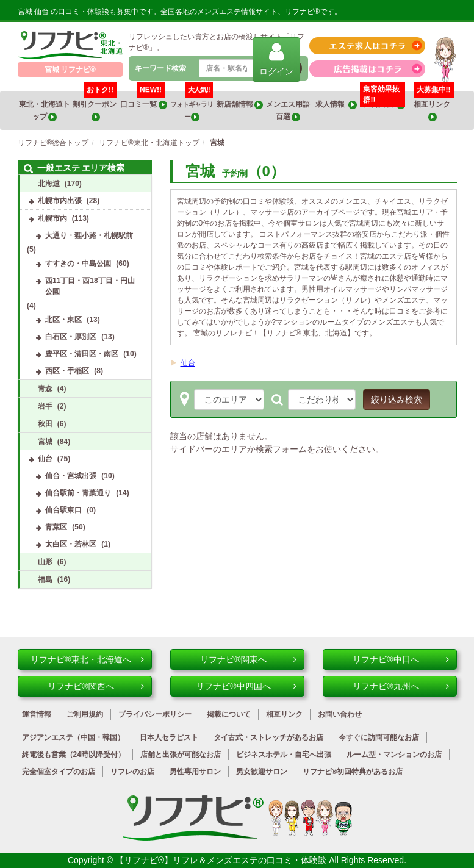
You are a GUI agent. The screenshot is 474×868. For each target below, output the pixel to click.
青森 (45, 389)
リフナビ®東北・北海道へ (87, 659)
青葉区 (56, 527)
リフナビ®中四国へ (246, 686)
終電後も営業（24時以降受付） (74, 755)
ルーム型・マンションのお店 (394, 755)
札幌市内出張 (60, 201)
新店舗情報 (240, 105)
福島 (45, 579)
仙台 (188, 363)
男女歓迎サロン (262, 772)
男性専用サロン (195, 772)
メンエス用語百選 (288, 111)
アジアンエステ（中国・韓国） (73, 737)
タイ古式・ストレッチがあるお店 (268, 737)
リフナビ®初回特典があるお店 (353, 772)
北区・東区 (63, 320)
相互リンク (434, 106)
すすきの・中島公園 (78, 264)
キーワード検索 (160, 68)
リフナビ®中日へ (400, 659)
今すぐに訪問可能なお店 (379, 737)
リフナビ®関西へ (95, 686)
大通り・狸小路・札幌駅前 (89, 235)
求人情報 (336, 105)
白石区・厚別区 (71, 337)
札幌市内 (52, 218)
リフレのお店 (132, 772)
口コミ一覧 (143, 100)
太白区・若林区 (71, 544)
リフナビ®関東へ (248, 659)
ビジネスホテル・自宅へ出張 (284, 755)
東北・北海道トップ (45, 111)
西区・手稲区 (67, 371)
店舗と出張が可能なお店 (181, 755)
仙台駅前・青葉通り (78, 493)
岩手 (45, 406)
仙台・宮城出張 (71, 476)
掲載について (229, 714)
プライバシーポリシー (155, 714)
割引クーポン (95, 106)
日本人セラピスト (169, 737)
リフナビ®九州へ (400, 686)
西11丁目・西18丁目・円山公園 (90, 286)
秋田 (45, 424)
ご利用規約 (85, 714)
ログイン (276, 59)
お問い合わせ (340, 714)
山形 (45, 562)
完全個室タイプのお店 (59, 772)
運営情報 (37, 714)
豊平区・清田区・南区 (82, 354)
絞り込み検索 (397, 400)
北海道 (49, 184)
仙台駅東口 (63, 510)
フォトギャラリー (192, 106)
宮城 (45, 442)
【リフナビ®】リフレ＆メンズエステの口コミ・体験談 (222, 860)
